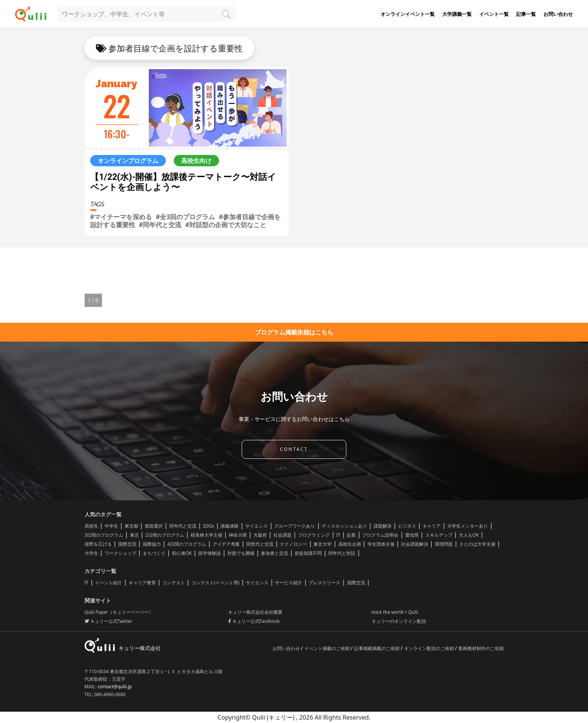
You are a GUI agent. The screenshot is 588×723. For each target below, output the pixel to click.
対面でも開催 (241, 553)
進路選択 (154, 526)
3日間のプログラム (104, 535)
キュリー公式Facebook (254, 621)
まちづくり (154, 553)
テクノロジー (293, 544)
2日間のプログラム (165, 535)
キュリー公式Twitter (108, 621)
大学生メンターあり (468, 526)
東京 (134, 535)
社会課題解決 (415, 544)
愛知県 (412, 535)
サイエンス (256, 526)
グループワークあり (295, 526)
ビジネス (407, 526)
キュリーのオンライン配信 (399, 621)
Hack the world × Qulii (395, 612)
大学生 (91, 553)
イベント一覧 (494, 14)
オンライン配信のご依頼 (430, 648)
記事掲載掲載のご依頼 (377, 648)
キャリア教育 (142, 583)
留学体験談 (210, 553)
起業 (351, 535)
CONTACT (294, 449)
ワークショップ (120, 553)
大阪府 (260, 535)
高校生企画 (350, 544)
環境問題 (444, 544)
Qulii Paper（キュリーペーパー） (119, 612)
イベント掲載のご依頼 (328, 648)
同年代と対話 (342, 553)
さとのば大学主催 (477, 544)
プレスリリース (324, 583)
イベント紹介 (108, 583)
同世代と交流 (260, 544)
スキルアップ (439, 535)
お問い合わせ (558, 14)
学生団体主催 (381, 544)
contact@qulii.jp (115, 687)
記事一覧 (526, 14)
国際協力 (152, 544)
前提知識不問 (308, 553)
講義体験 (230, 526)
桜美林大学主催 (207, 535)
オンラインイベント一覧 (408, 14)
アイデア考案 (226, 544)
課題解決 (383, 526)
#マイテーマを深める (121, 217)
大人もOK (469, 535)
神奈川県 (238, 535)
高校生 (91, 526)
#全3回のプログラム (185, 217)
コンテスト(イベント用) (215, 583)
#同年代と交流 (160, 225)
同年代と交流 (183, 526)
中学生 (111, 526)
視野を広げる (98, 544)
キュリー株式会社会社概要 (255, 612)
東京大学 (323, 544)
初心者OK (182, 553)
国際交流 (127, 544)
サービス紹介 (289, 583)
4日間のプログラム (187, 544)
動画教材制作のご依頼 (481, 648)
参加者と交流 (275, 553)
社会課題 (282, 535)
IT (338, 535)
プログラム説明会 (380, 535)
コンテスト (174, 583)
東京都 (131, 526)
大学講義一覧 (457, 14)
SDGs (208, 526)
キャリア (432, 526)
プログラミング (314, 535)
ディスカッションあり (344, 526)
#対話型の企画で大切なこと (226, 225)
